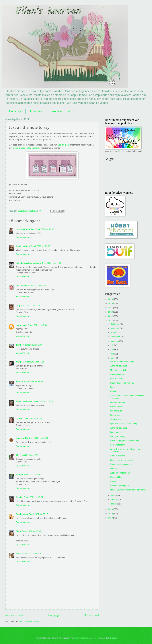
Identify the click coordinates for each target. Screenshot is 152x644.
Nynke (19, 418)
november (115, 328)
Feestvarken (116, 415)
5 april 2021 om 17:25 (35, 362)
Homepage (16, 111)
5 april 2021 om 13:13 (38, 286)
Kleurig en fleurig (118, 436)
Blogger (113, 638)
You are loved (116, 411)
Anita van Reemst (24, 401)
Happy (113, 481)
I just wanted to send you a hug (124, 424)
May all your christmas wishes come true (128, 490)
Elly (18, 455)
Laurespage (21, 325)
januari (114, 504)
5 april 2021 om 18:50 (43, 401)
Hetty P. (19, 475)
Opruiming (35, 111)
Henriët (19, 382)
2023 (111, 312)
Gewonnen (55, 111)
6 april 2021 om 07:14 (30, 455)
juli (112, 345)
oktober (114, 332)
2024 (111, 308)
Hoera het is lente (118, 445)
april (113, 358)
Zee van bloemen (118, 402)
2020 (111, 509)
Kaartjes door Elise (25, 229)
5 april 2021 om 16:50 (33, 345)
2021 (111, 320)
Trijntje (19, 345)
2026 (111, 299)
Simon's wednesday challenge (26, 148)
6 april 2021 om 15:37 (34, 497)
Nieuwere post (14, 615)
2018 (111, 518)
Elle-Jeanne (21, 286)
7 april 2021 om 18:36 (31, 531)
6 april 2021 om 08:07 (34, 475)
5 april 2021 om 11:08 (40, 246)
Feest (113, 387)
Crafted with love (117, 456)
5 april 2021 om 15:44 (38, 325)
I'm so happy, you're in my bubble (125, 441)
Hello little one (116, 406)
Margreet (20, 362)
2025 (111, 303)
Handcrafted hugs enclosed (122, 464)
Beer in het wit (116, 379)
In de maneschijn (118, 432)
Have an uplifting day (119, 486)
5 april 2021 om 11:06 (44, 229)
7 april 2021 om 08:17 (38, 514)
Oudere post (91, 615)
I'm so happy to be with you (122, 383)
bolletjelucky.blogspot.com (29, 263)
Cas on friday (64, 145)
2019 (111, 513)
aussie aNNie (22, 438)
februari (114, 499)
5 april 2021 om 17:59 (33, 382)
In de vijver (115, 469)
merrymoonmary (81, 638)
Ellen (18, 531)
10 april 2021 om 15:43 (32, 554)
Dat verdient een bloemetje (122, 361)
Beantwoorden (22, 237)
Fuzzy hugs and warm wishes (123, 460)
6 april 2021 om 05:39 (39, 438)
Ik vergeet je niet (117, 374)
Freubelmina (22, 514)
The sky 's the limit (118, 370)
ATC (71, 111)
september (115, 337)
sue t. (19, 554)
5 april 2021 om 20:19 (32, 418)
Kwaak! (113, 391)
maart (113, 495)
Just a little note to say (120, 473)
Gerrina (19, 497)
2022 (111, 316)
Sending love (116, 419)
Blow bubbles (116, 477)
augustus (115, 341)
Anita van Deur (23, 246)
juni (112, 349)
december (115, 324)
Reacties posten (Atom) (29, 621)
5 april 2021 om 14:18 (31, 305)
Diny (18, 305)
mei (112, 354)
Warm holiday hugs (119, 366)
